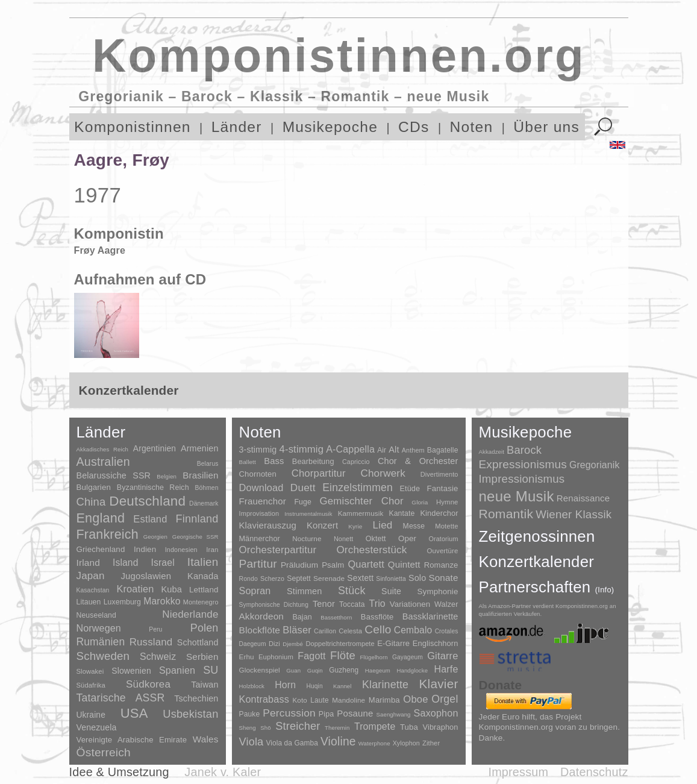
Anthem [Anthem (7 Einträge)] (413, 450)
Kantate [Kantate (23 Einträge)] (402, 513)
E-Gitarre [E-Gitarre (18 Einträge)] (393, 643)
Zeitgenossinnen (537, 536)
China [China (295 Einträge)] (91, 502)
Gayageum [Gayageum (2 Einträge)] (408, 657)
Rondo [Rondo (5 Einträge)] (248, 579)
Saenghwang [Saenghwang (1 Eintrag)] (394, 714)
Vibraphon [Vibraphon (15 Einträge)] (441, 727)
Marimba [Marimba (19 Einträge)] (384, 700)
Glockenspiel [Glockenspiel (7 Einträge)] (260, 670)
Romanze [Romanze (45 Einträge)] (441, 565)
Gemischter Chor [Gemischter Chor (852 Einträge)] (362, 501)
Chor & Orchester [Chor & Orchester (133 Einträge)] (418, 461)
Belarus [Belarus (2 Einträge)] (208, 464)
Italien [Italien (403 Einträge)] (203, 562)
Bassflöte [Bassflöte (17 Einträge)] (377, 617)
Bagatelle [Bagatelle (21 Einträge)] (443, 450)
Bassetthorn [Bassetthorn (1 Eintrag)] (336, 617)
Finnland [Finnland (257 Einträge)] (197, 519)
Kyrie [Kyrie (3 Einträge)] (355, 526)
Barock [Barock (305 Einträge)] (524, 450)
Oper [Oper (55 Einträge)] (407, 538)
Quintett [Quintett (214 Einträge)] (404, 564)
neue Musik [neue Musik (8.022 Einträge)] (517, 496)
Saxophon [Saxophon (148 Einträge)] (436, 713)
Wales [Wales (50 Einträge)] (206, 739)
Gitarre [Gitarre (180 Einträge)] (442, 656)
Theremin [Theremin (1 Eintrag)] (337, 728)
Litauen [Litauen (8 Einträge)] (89, 602)
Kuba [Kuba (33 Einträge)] (171, 589)
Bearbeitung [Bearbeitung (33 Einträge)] (313, 462)
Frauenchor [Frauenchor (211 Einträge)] (263, 501)
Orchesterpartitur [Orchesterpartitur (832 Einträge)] (278, 550)
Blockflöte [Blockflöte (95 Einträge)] (260, 630)
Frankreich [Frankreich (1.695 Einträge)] (108, 535)
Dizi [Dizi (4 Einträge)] (274, 644)
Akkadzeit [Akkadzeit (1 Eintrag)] (492, 452)
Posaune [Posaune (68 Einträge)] (355, 713)
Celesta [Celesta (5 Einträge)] (350, 631)
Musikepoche (330, 127)
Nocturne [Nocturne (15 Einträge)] (307, 538)
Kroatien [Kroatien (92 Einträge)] (135, 589)
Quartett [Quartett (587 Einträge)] (366, 564)
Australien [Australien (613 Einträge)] (103, 462)
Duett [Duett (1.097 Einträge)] (303, 488)
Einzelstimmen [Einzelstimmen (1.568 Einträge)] (358, 488)
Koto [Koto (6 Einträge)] (300, 700)
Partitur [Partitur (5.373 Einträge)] (258, 564)
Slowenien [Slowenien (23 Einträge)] (131, 671)
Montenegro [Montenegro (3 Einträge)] (201, 602)
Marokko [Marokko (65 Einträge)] (162, 601)
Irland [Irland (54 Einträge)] (88, 563)
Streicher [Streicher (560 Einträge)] (298, 726)
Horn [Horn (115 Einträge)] (285, 685)
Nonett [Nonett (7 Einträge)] (344, 539)
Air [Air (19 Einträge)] (382, 450)
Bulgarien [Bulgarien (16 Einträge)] (94, 487)
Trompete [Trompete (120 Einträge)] (375, 726)
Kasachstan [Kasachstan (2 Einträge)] (93, 590)
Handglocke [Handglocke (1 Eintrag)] (412, 670)
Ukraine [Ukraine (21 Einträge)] (91, 715)
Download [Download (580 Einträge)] (261, 488)
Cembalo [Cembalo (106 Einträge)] (413, 630)
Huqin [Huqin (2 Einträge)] (314, 686)
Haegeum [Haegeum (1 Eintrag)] (378, 670)
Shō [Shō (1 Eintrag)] (265, 728)
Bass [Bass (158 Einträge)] (274, 461)
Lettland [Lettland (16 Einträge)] (204, 590)
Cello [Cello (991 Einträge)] (378, 629)
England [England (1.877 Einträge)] (101, 518)
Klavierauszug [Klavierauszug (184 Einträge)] (268, 525)
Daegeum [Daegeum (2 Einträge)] (253, 644)
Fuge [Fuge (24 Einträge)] (303, 502)
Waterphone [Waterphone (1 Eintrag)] (374, 743)
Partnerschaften (547, 587)
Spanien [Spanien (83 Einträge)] (177, 670)
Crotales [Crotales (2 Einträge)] (447, 631)
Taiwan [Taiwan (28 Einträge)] (205, 685)
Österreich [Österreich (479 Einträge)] (104, 752)
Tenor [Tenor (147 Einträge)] (324, 604)
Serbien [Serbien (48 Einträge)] (202, 657)
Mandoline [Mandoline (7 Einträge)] (348, 700)
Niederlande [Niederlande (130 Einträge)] (190, 614)
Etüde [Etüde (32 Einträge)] (410, 489)
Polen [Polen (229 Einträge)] (205, 628)
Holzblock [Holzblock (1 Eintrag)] (252, 686)
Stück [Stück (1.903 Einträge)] (352, 591)
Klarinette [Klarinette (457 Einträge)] (385, 685)
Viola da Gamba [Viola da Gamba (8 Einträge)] (292, 743)
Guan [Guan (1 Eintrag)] (293, 670)
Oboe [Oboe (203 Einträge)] (415, 699)
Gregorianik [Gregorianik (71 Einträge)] (595, 465)
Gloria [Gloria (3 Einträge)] (420, 502)
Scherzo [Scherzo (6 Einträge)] (272, 579)
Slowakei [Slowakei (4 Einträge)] (90, 671)
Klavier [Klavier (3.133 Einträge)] (439, 684)
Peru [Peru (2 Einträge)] (155, 629)
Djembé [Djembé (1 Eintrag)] (293, 644)
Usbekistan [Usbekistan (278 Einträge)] (190, 714)
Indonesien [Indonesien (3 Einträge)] (181, 550)
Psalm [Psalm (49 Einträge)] (333, 565)
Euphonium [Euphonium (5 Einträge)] (276, 657)
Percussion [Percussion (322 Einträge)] (289, 713)
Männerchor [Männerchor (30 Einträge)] (260, 539)
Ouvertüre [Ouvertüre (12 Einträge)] (443, 551)
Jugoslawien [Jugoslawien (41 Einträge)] (146, 576)
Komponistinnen (133, 127)
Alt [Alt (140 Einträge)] (394, 450)
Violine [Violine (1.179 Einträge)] (338, 742)
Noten (472, 127)
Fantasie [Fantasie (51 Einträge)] (443, 488)
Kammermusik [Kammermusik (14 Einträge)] (361, 513)
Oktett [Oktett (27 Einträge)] (376, 539)
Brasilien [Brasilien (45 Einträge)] (200, 475)
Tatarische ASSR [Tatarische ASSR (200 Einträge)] (121, 698)
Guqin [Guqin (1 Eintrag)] (315, 670)
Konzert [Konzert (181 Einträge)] (322, 525)
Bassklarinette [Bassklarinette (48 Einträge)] (430, 616)
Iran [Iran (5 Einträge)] (212, 550)
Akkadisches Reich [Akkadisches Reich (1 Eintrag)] (103, 449)
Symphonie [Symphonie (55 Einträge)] (438, 591)
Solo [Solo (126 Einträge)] (417, 578)
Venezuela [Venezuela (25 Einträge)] (97, 727)
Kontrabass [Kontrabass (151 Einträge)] (264, 699)
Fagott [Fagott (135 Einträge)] (311, 656)
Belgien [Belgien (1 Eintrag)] (167, 476)
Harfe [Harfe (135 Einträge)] (446, 669)
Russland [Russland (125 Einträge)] (151, 642)
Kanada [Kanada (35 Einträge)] (203, 576)
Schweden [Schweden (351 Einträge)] (103, 656)
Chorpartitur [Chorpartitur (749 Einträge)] (319, 473)
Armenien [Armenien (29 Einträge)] (200, 448)
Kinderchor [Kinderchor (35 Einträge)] (439, 513)
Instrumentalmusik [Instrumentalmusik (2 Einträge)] (308, 514)
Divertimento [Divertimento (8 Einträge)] (439, 474)
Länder (237, 127)
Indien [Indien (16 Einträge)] (145, 549)
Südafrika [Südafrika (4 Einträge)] (91, 685)
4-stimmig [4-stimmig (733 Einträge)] (302, 449)
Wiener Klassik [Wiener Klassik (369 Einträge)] (574, 514)
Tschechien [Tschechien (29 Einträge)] (196, 698)
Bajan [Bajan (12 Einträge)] (302, 617)
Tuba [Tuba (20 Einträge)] (409, 727)
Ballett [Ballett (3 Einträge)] (248, 462)
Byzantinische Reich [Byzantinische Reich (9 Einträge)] (153, 488)
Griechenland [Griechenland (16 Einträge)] (101, 549)
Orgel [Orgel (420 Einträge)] (445, 699)
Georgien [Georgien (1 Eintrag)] (155, 537)
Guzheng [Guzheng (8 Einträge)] (344, 670)
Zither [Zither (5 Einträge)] (431, 743)
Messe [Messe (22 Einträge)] (414, 526)
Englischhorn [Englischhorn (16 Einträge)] (436, 643)
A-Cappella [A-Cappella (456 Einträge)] (350, 449)
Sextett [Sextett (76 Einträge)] (360, 578)
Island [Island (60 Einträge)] (126, 563)
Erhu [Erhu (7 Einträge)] (247, 657)
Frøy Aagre (100, 250)
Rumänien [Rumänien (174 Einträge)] (101, 642)
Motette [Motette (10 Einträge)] (446, 526)
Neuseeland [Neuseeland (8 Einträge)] (96, 615)
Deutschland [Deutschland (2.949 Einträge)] (147, 501)
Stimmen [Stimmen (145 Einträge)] (304, 591)
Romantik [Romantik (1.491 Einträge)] (506, 514)
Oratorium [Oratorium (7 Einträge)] (443, 539)
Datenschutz (594, 772)
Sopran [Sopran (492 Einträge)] (255, 591)
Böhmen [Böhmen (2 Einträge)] (206, 488)
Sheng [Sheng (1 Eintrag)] (248, 728)
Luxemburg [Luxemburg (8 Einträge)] (122, 602)
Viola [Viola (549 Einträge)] (252, 742)
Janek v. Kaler (223, 772)
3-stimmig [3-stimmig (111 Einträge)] (258, 450)
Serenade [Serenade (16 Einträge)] (329, 579)
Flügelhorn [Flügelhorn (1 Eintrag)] (374, 657)
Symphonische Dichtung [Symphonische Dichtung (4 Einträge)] (274, 605)
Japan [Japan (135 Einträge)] (91, 576)
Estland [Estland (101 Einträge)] (150, 519)
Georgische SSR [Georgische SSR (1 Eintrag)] (195, 537)
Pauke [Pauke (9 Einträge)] (250, 714)
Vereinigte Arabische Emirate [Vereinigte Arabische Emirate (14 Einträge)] (132, 740)
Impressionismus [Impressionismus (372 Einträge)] (522, 479)
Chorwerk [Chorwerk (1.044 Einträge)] (383, 473)
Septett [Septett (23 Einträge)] (299, 579)
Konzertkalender (537, 562)
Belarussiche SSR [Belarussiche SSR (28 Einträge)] (114, 475)
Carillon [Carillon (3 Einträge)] (325, 631)
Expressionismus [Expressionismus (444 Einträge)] (523, 464)
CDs (414, 127)
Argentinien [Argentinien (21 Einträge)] (155, 449)
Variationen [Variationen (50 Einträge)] (410, 604)
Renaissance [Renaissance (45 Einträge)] (583, 498)
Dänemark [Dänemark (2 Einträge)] (204, 503)
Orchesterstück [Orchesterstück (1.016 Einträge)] (371, 550)
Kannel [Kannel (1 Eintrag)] (342, 686)
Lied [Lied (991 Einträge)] (383, 525)
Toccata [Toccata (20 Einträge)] (352, 604)
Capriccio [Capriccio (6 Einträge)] (356, 462)
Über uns (546, 127)
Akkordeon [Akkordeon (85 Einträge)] (262, 616)
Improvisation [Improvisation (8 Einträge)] (259, 513)
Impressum (518, 772)
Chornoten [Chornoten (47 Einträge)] (258, 474)
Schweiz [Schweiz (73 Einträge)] (158, 657)
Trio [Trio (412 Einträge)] (377, 604)
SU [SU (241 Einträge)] (211, 670)
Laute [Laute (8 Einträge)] (319, 700)
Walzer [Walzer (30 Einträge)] (446, 604)
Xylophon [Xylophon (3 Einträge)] (406, 743)
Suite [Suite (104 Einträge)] (391, 591)
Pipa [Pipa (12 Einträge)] (326, 714)
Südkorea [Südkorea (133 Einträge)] (148, 684)
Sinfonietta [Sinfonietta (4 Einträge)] (391, 579)
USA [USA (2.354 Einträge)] (134, 713)
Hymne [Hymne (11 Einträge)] (447, 502)
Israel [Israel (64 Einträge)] (162, 563)
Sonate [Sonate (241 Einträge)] (443, 578)
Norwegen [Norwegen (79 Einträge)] (99, 628)
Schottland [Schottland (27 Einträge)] (198, 642)
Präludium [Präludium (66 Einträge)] (299, 565)
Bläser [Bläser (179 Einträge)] (297, 630)
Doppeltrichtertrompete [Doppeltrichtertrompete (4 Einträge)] (340, 644)
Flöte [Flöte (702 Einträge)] (343, 655)
